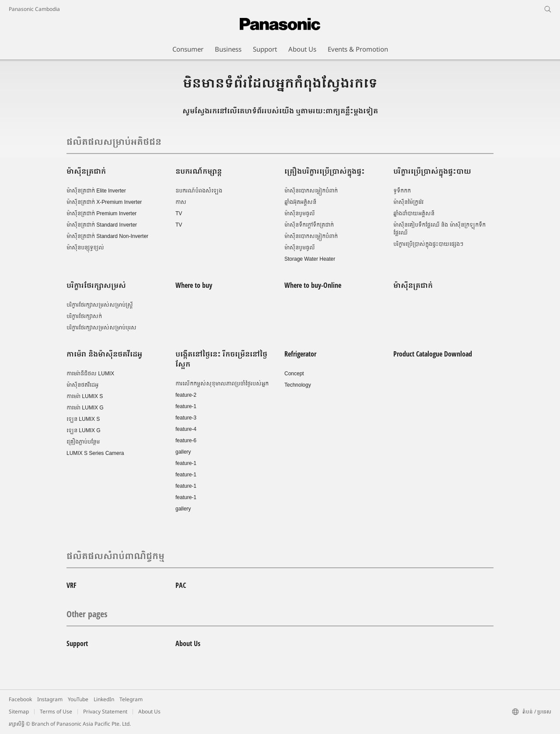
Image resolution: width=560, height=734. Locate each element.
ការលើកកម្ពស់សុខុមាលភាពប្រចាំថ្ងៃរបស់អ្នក (222, 384)
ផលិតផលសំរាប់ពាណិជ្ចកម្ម (115, 556)
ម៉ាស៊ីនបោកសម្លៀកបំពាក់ (311, 191)
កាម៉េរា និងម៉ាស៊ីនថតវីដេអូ (104, 354)
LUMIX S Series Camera (95, 453)
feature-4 (186, 429)
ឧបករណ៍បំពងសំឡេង (199, 191)
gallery (183, 452)
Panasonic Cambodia (34, 9)
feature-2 (186, 395)
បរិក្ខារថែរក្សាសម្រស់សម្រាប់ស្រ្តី (100, 305)
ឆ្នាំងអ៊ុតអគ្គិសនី (300, 202)
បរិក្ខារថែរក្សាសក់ (84, 316)
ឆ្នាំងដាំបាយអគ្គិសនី (414, 213)
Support (77, 643)
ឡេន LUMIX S (83, 419)
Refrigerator (300, 354)
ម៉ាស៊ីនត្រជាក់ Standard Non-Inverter (107, 236)
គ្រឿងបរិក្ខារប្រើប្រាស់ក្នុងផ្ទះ (325, 171)
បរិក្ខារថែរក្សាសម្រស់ (96, 285)
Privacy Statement (105, 711)
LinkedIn (104, 699)
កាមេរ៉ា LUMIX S (85, 396)
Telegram (131, 699)
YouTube (78, 699)
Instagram (50, 699)
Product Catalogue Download (433, 354)
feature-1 (186, 406)
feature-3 (186, 418)
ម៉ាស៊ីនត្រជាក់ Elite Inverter (96, 191)
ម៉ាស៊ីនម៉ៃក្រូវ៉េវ (408, 202)
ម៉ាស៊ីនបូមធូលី (300, 213)
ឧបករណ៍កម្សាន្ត (199, 171)
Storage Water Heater (310, 259)
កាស (181, 202)
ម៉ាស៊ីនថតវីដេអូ (82, 385)
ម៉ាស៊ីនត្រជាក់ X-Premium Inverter (104, 202)
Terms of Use (56, 711)
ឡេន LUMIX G (84, 430)
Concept (294, 374)
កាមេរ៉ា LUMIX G (85, 408)
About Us (188, 643)
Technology (298, 385)
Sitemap (19, 711)
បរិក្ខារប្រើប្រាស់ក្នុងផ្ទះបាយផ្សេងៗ (428, 244)
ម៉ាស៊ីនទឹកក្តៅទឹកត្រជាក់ (309, 225)
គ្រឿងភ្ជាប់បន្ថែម (83, 442)
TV (179, 213)
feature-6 (186, 440)
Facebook (20, 699)
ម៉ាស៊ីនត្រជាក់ (86, 171)
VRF (72, 585)
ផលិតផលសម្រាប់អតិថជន (114, 142)
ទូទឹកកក (402, 191)
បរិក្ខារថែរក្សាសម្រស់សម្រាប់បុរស (101, 328)
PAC (181, 585)
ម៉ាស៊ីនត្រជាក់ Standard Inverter (102, 225)
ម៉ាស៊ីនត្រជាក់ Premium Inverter (101, 213)
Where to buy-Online (313, 285)
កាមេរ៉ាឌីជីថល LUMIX (90, 374)
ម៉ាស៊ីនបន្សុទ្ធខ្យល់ (85, 248)
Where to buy (194, 285)
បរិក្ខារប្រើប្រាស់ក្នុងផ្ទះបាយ (432, 171)
